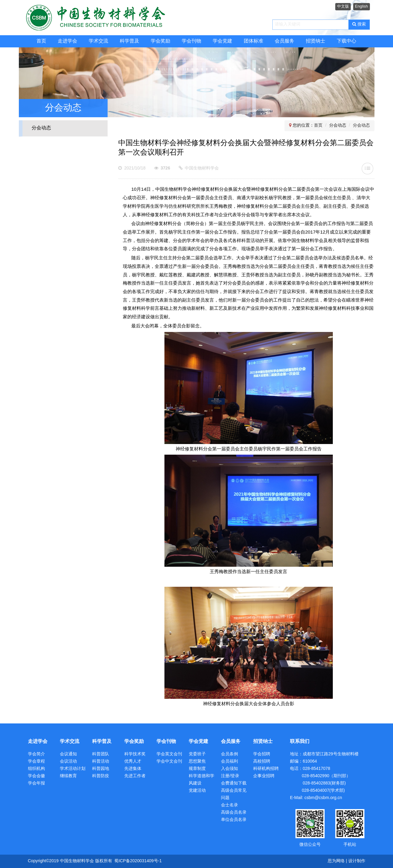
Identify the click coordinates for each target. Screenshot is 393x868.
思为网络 (336, 861)
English (362, 6)
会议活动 (68, 762)
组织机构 (36, 769)
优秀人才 (133, 762)
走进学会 (67, 41)
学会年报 (36, 783)
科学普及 (129, 41)
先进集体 (133, 769)
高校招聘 (262, 762)
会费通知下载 (234, 783)
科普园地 (101, 769)
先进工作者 (135, 776)
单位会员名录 (234, 820)
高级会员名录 (234, 813)
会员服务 (284, 41)
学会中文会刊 (169, 762)
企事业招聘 (264, 776)
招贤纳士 (315, 41)
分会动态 (41, 128)
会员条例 (229, 754)
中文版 (343, 6)
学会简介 (36, 754)
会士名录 (229, 805)
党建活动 (197, 791)
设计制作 (357, 861)
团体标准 (253, 41)
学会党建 (222, 41)
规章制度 (197, 769)
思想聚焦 (197, 762)
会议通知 (68, 754)
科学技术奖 (135, 754)
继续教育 (68, 776)
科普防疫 (101, 776)
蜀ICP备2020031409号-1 (138, 861)
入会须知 (229, 769)
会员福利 (229, 762)
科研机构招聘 (266, 769)
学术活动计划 (73, 769)
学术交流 (98, 41)
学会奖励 (160, 41)
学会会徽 (36, 776)
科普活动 (101, 762)
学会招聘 (262, 754)
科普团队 (101, 754)
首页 (41, 41)
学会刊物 (191, 41)
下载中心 (346, 41)
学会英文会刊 (169, 754)
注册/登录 (230, 776)
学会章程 (36, 762)
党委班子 (197, 754)
